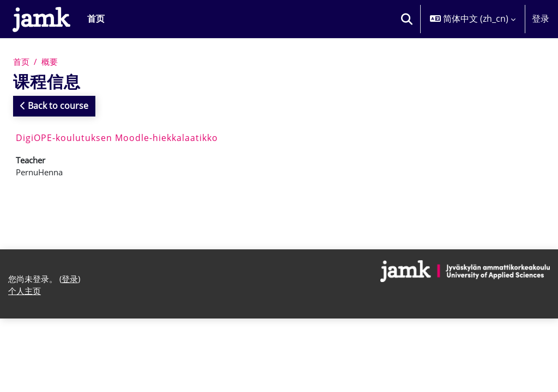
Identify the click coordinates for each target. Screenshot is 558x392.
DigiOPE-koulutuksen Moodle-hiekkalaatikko (117, 138)
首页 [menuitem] (96, 19)
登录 (541, 19)
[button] (407, 19)
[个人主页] (41, 19)
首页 (22, 62)
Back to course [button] (54, 106)
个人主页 (26, 295)
